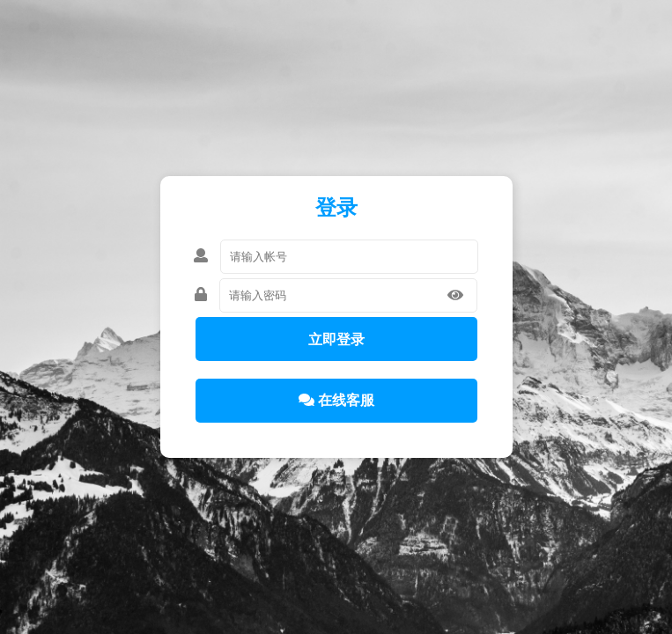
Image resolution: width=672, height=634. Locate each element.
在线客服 (336, 400)
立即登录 (336, 339)
